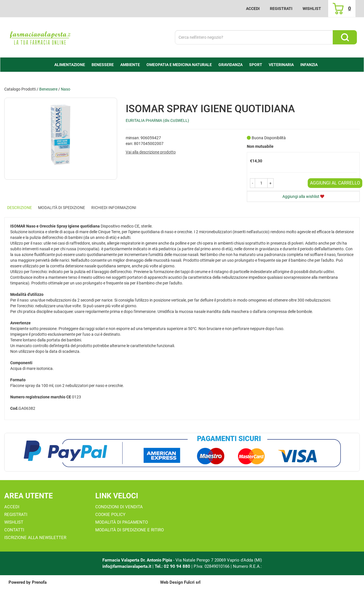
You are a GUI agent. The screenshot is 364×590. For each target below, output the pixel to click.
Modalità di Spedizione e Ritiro (130, 530)
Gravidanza (230, 65)
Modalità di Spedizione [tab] (62, 208)
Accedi (253, 9)
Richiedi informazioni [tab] (114, 208)
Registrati (281, 9)
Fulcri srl (192, 582)
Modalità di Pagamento (122, 522)
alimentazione (70, 65)
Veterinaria (281, 65)
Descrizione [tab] (19, 208)
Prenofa (39, 582)
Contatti (14, 530)
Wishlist (312, 9)
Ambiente (130, 65)
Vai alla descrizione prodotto (151, 152)
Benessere (103, 65)
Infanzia (309, 65)
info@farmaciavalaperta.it (127, 566)
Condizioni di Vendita (119, 507)
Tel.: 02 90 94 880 (173, 566)
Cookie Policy (110, 515)
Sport (256, 65)
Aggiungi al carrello (335, 183)
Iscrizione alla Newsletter (35, 538)
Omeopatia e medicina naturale (179, 65)
